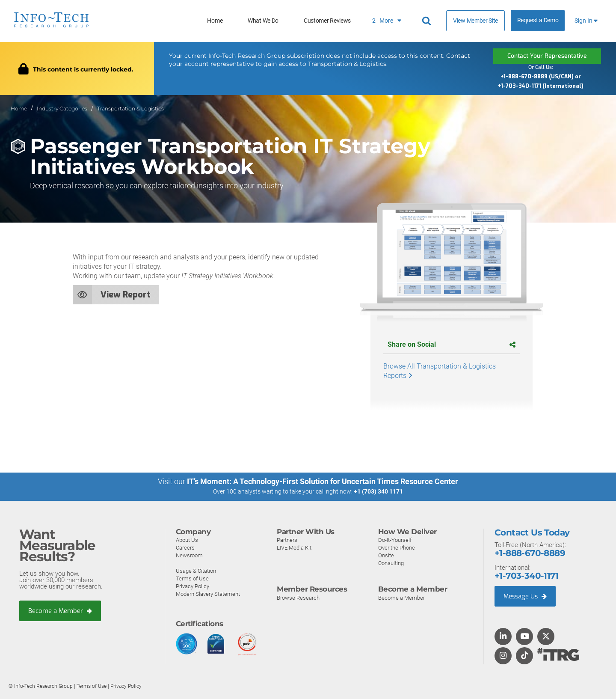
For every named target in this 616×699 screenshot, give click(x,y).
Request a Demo (538, 20)
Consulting (391, 563)
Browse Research (298, 597)
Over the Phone (397, 547)
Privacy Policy (192, 586)
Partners (287, 540)
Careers (185, 547)
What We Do (263, 21)
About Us (187, 540)
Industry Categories (62, 109)
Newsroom (189, 555)
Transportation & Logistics (130, 109)
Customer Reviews (327, 21)
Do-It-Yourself (395, 540)
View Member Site (475, 21)
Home (215, 21)
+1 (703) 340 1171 (378, 491)
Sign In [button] (586, 21)
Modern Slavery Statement (208, 593)
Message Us (526, 596)
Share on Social (452, 344)
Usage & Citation (196, 570)
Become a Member (60, 611)
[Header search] (428, 21)
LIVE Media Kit (294, 547)
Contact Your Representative (547, 56)
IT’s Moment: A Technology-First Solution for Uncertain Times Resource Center (323, 481)
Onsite (386, 555)
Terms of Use (192, 578)
